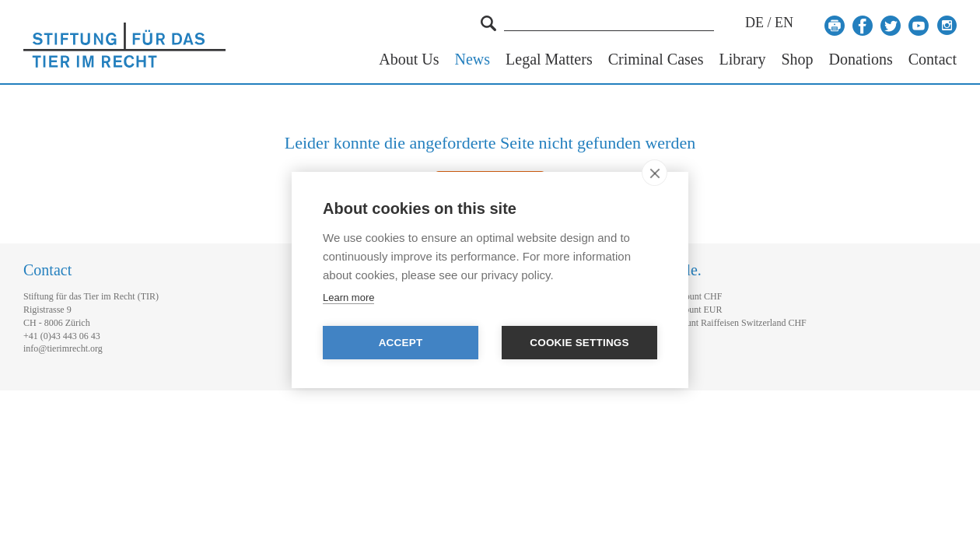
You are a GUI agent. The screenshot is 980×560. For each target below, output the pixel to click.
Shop (797, 59)
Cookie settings (579, 343)
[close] (654, 173)
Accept (401, 343)
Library (742, 59)
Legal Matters (549, 59)
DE (754, 23)
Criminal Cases (656, 59)
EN (784, 23)
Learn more (348, 297)
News (473, 59)
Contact (933, 59)
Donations (861, 59)
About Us (409, 59)
